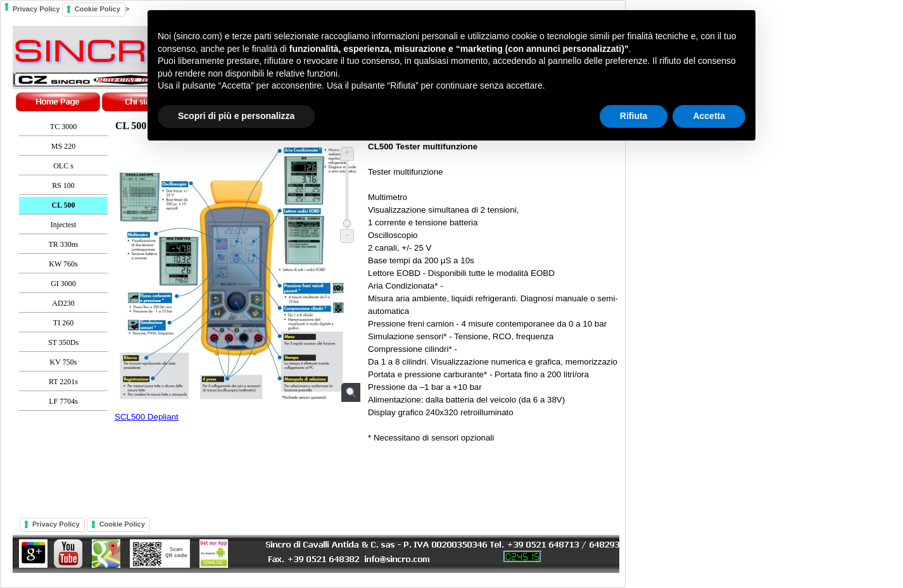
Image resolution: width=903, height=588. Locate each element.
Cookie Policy (122, 524)
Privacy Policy (56, 524)
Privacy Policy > (313, 294)
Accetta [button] (709, 116)
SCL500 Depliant (147, 417)
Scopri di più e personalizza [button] (236, 116)
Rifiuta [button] (634, 116)
